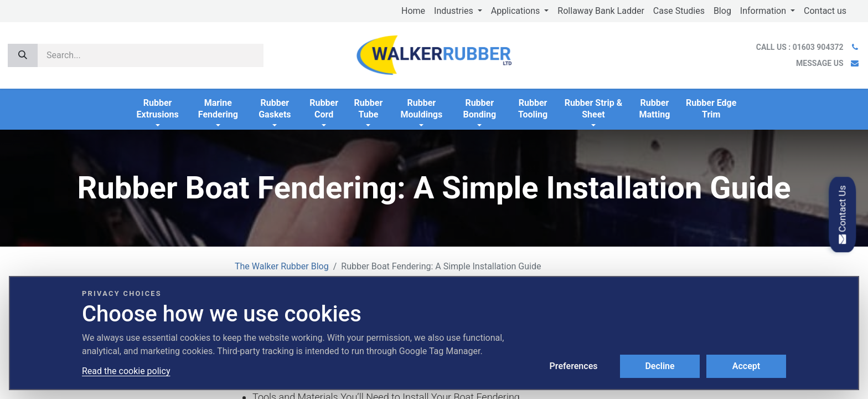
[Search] (23, 55)
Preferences (574, 366)
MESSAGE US (820, 63)
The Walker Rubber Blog (282, 266)
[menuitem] (413, 11)
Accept (746, 366)
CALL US (801, 47)
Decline (660, 366)
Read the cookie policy (126, 371)
